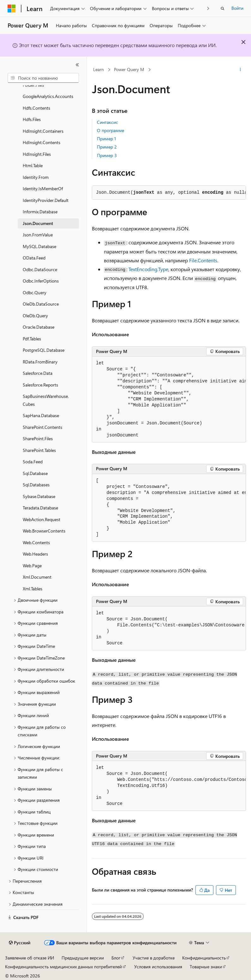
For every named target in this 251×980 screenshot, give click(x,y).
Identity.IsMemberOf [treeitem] (43, 189)
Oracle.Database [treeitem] (39, 327)
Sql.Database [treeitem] (35, 473)
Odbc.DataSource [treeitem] (40, 269)
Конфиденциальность (204, 958)
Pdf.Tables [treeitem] (32, 339)
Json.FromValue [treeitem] (38, 235)
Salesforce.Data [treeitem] (38, 373)
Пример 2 (107, 147)
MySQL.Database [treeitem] (39, 246)
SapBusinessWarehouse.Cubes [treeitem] (46, 400)
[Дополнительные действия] (240, 70)
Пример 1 (106, 139)
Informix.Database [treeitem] (40, 212)
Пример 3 (107, 155)
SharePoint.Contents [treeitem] (42, 427)
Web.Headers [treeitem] (35, 554)
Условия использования (158, 967)
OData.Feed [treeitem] (34, 258)
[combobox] (43, 78)
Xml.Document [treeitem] (37, 577)
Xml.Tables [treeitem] (33, 589)
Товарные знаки (206, 967)
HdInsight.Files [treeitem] (37, 154)
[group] (169, 399)
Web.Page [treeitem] (32, 566)
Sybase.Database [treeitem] (39, 496)
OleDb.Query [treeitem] (35, 316)
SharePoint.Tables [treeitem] (39, 450)
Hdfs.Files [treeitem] (32, 119)
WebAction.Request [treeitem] (42, 519)
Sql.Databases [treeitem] (36, 485)
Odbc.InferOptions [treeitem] (41, 281)
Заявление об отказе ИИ (30, 958)
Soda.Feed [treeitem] (33, 462)
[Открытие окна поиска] (223, 9)
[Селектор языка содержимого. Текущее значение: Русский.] (20, 943)
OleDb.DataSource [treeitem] (41, 304)
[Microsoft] (12, 9)
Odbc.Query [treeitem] (35, 292)
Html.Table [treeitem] (33, 165)
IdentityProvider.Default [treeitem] (46, 200)
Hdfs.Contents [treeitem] (36, 108)
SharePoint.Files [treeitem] (38, 438)
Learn (99, 69)
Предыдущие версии (83, 958)
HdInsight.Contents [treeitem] (42, 142)
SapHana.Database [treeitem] (41, 415)
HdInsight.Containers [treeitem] (43, 131)
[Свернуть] (77, 65)
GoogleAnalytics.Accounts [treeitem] (48, 96)
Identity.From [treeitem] (36, 177)
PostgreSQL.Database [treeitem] (44, 350)
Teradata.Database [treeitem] (40, 508)
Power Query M (129, 69)
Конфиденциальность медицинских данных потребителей (63, 967)
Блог (116, 958)
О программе (111, 130)
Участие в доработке (154, 958)
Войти (237, 8)
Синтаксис (108, 122)
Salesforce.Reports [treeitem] (40, 385)
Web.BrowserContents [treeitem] (44, 531)
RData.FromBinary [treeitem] (40, 362)
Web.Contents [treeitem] (36, 542)
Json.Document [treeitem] (38, 223)
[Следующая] (208, 8)
